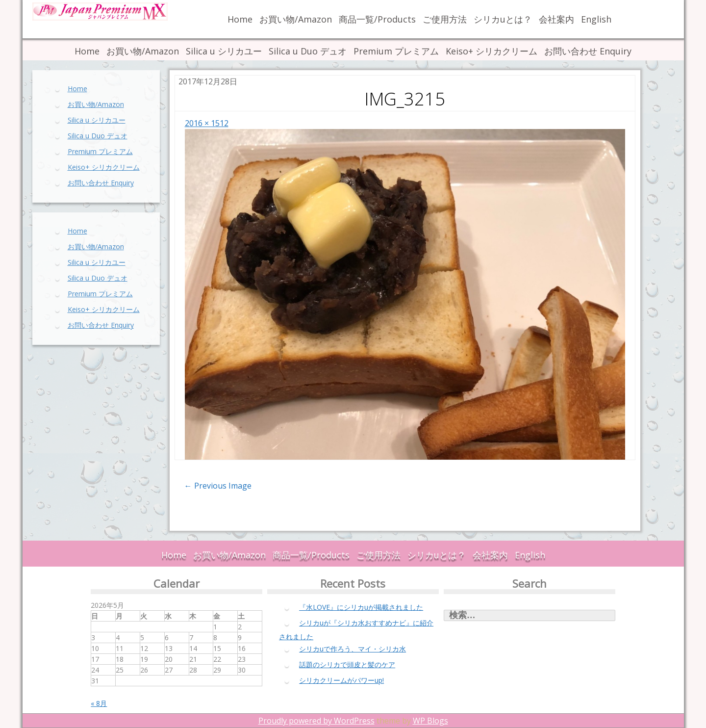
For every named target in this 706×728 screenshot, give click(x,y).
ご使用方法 (445, 19)
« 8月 (99, 703)
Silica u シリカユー (224, 51)
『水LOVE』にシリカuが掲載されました (361, 607)
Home (240, 19)
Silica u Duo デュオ (308, 51)
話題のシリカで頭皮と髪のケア (347, 664)
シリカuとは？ (503, 19)
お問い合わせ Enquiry (588, 51)
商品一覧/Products (377, 19)
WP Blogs (430, 721)
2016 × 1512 (207, 123)
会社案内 (556, 19)
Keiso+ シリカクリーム (492, 51)
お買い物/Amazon (296, 19)
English (596, 19)
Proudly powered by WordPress (316, 721)
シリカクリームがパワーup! (341, 680)
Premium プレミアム (396, 51)
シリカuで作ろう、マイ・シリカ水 (353, 649)
